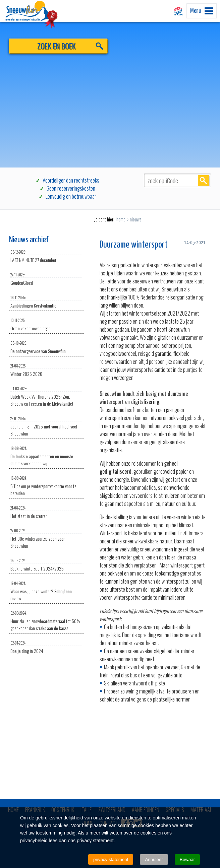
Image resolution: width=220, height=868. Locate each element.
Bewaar (187, 859)
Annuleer (154, 859)
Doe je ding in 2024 (46, 647)
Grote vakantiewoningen (46, 325)
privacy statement (111, 859)
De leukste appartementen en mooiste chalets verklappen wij (46, 456)
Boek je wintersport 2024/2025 (46, 565)
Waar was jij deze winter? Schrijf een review (46, 591)
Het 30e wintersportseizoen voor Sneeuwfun (46, 539)
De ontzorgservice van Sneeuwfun (46, 347)
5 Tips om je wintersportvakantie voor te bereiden (46, 486)
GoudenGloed (46, 279)
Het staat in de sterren (46, 512)
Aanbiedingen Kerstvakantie (46, 302)
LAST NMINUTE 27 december (46, 256)
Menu (202, 10)
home (121, 219)
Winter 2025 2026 (46, 370)
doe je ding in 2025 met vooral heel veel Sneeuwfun (46, 426)
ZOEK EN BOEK (57, 46)
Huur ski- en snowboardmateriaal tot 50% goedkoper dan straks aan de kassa (46, 621)
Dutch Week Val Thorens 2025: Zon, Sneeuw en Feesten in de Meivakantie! (46, 396)
